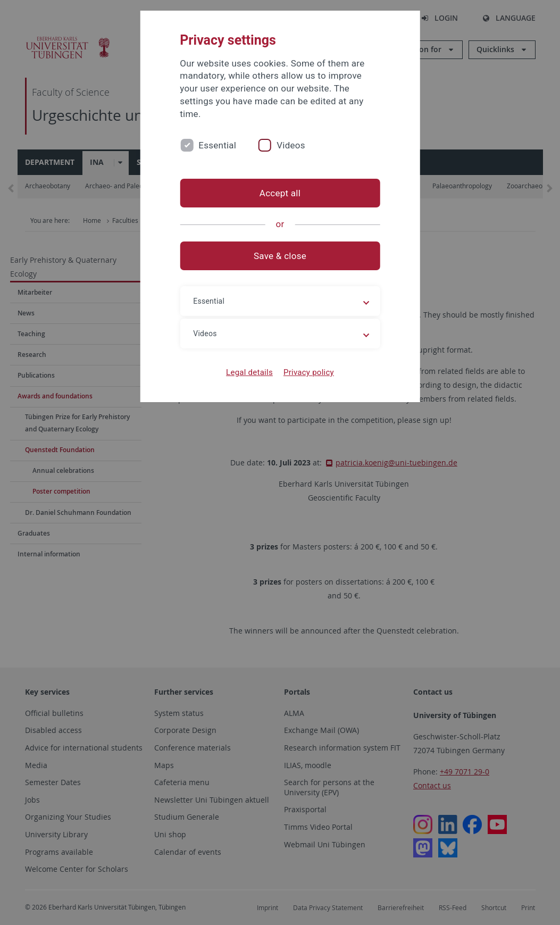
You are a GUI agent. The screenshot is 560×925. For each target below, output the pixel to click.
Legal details (249, 372)
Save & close (280, 256)
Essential (217, 145)
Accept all (280, 193)
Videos (291, 145)
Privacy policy (309, 372)
